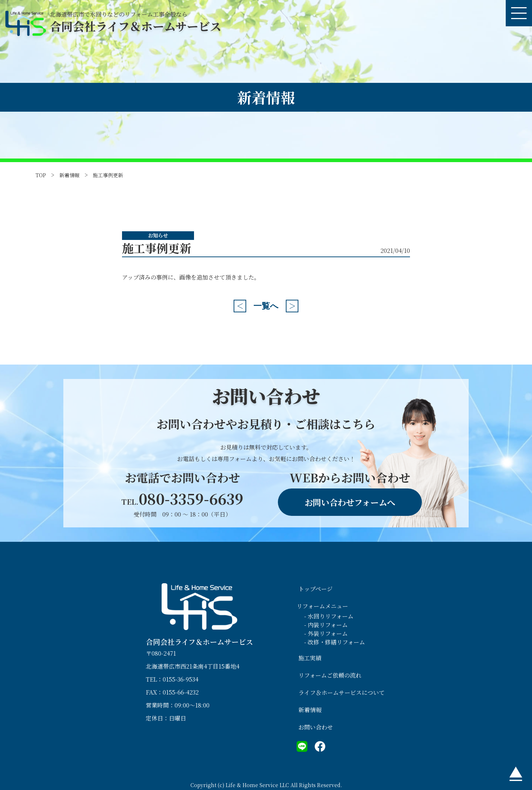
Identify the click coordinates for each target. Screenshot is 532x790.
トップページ (315, 589)
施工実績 (310, 658)
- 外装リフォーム (326, 633)
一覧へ (266, 306)
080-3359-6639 (182, 498)
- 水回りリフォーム (329, 616)
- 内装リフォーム (326, 625)
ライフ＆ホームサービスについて (342, 693)
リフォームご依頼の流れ (330, 675)
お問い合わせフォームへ (350, 502)
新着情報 (69, 175)
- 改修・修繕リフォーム (335, 642)
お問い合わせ (316, 727)
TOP (41, 175)
